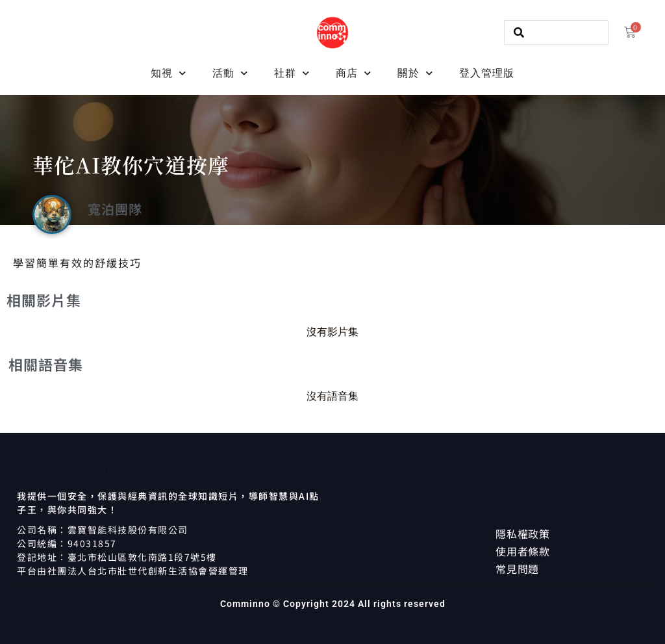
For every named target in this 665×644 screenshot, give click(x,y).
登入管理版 (487, 73)
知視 (169, 73)
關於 (415, 73)
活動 (230, 73)
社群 (292, 73)
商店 (354, 73)
